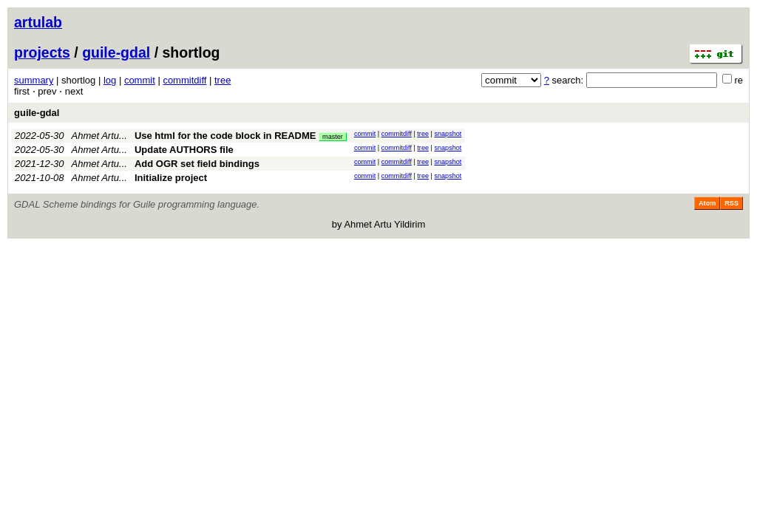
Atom (707, 203)
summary (34, 80)
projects (42, 52)
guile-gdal (116, 52)
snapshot (448, 134)
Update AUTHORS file (184, 150)
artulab (38, 22)
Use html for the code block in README (225, 136)
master (333, 137)
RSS (731, 203)
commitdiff (184, 80)
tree (223, 80)
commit (140, 80)
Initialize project (171, 178)
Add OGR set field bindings (197, 164)
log (110, 80)
